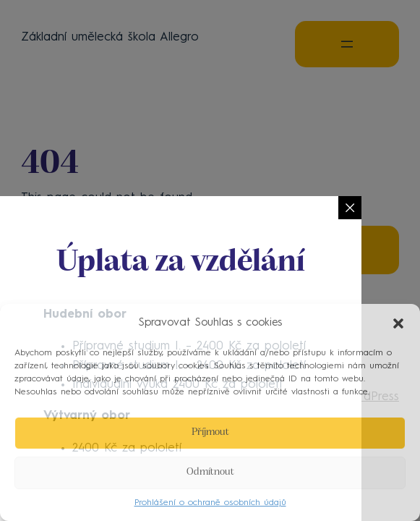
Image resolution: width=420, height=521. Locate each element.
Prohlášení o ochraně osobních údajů (210, 503)
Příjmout (210, 432)
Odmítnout (210, 472)
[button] (398, 323)
